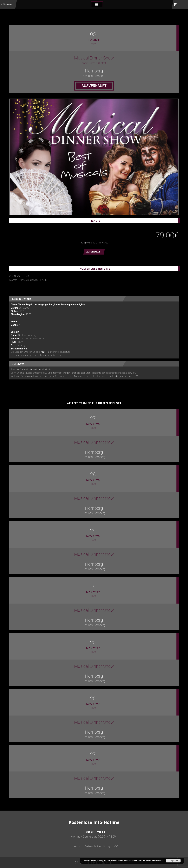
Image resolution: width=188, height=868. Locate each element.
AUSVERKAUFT (94, 252)
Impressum (75, 846)
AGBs (116, 846)
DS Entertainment (7, 4)
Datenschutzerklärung (97, 846)
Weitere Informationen (154, 861)
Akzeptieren (173, 861)
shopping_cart (175, 4)
